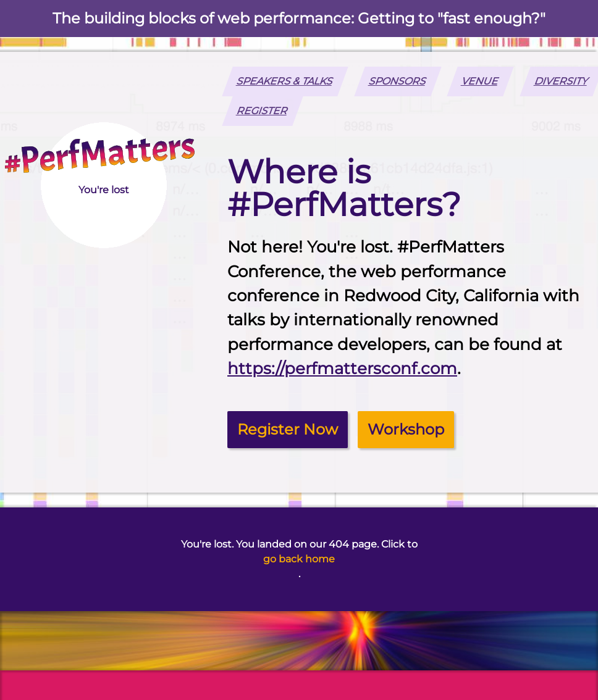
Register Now (288, 429)
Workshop (406, 429)
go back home (299, 559)
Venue (481, 81)
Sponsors (398, 81)
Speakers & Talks (285, 81)
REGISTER (263, 111)
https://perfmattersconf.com (342, 369)
